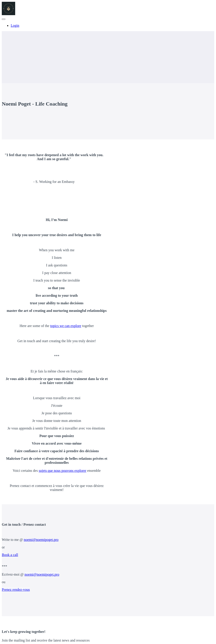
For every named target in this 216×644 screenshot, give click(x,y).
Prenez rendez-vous (16, 590)
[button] (4, 19)
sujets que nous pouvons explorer (62, 471)
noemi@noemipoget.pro (41, 540)
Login (15, 26)
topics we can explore (66, 326)
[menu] (108, 26)
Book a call (10, 555)
